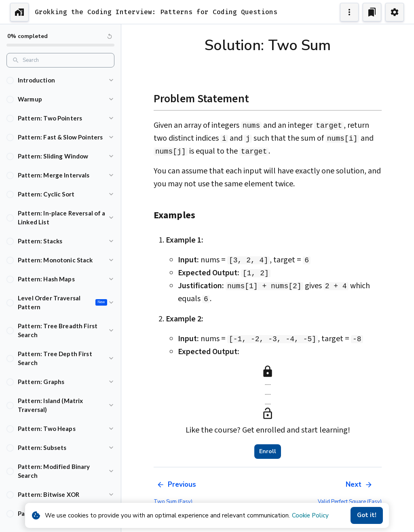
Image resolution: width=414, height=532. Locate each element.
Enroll (268, 452)
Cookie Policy (310, 515)
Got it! (367, 515)
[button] (60, 80)
